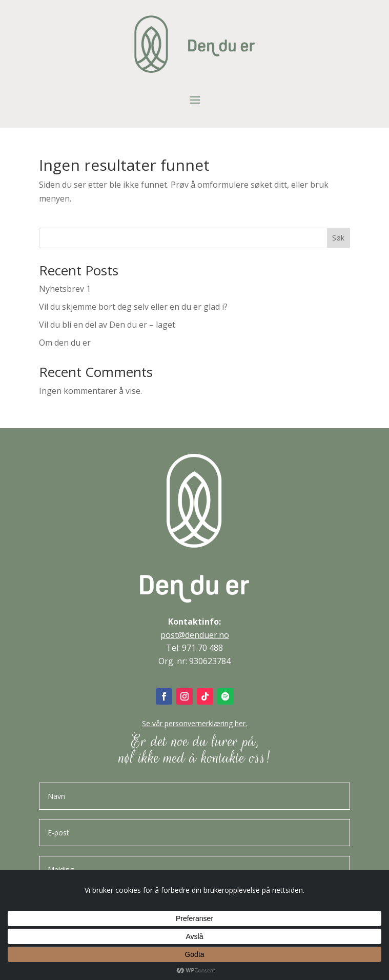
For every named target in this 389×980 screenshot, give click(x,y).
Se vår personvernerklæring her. (194, 723)
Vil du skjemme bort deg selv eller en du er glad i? (133, 307)
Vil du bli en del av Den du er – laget (107, 325)
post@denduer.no (195, 635)
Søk (338, 238)
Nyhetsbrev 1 (65, 289)
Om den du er (65, 343)
